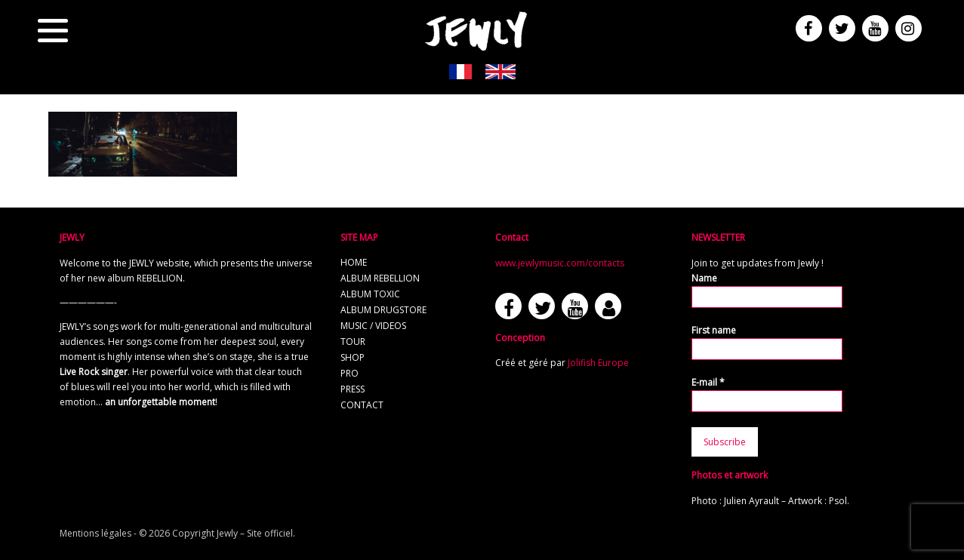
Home (354, 262)
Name (704, 278)
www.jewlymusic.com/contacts (560, 263)
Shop (353, 357)
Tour (353, 342)
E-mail (708, 382)
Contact (362, 405)
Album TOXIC (370, 294)
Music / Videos (373, 326)
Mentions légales (95, 533)
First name (714, 330)
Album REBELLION (380, 278)
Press (353, 389)
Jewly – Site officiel (255, 533)
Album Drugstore (383, 310)
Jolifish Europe (598, 363)
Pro (350, 373)
